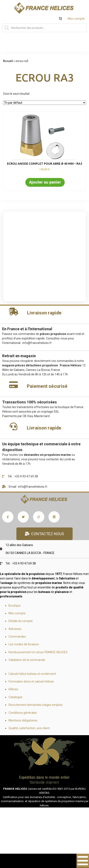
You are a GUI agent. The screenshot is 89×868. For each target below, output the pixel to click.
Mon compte (76, 19)
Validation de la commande (27, 660)
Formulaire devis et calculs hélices (31, 681)
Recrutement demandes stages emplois (36, 705)
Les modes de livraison (24, 644)
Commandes (17, 637)
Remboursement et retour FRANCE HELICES (38, 652)
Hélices (13, 689)
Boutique (15, 606)
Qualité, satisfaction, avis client (29, 728)
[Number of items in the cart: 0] (60, 19)
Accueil (8, 61)
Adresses (15, 629)
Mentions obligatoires (23, 720)
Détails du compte (21, 621)
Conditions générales (23, 713)
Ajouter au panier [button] (45, 182)
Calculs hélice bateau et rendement (32, 674)
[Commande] (44, 103)
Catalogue (15, 697)
